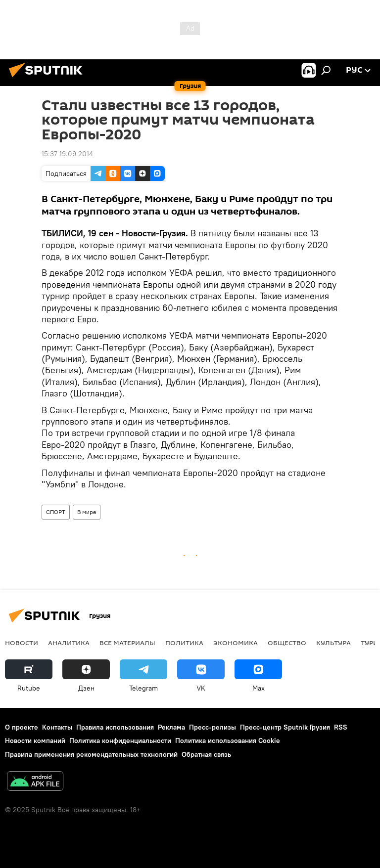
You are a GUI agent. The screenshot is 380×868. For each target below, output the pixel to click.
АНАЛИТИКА (69, 643)
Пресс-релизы (213, 727)
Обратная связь (206, 754)
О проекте (22, 727)
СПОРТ (56, 512)
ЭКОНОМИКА (236, 643)
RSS (341, 727)
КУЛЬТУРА (333, 643)
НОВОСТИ (22, 643)
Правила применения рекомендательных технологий (91, 754)
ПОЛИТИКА (184, 643)
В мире (87, 512)
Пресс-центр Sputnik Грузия (285, 727)
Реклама (171, 727)
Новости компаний (35, 740)
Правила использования (115, 727)
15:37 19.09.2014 (67, 154)
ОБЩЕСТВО (287, 643)
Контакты (57, 727)
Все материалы (127, 643)
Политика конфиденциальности (120, 740)
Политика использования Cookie (228, 740)
